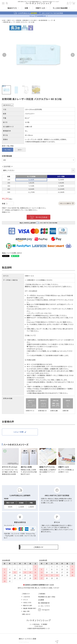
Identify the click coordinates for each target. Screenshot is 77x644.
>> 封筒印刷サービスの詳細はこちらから (39, 280)
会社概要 (41, 600)
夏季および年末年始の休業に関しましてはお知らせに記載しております (38, 588)
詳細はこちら (6, 212)
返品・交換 (26, 611)
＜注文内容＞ (8, 166)
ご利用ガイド (26, 594)
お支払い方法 (27, 603)
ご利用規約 (42, 594)
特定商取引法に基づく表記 (47, 597)
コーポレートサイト (44, 606)
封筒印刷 (19, 20)
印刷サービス (11, 20)
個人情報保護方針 (44, 603)
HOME (4, 20)
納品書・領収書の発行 (30, 608)
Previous (4, 55)
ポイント (26, 600)
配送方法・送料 (28, 605)
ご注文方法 (27, 597)
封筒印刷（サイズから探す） (30, 20)
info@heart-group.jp (35, 349)
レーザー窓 (52, 20)
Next (73, 55)
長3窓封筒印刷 (43, 20)
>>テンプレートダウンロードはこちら (39, 313)
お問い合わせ (26, 614)
